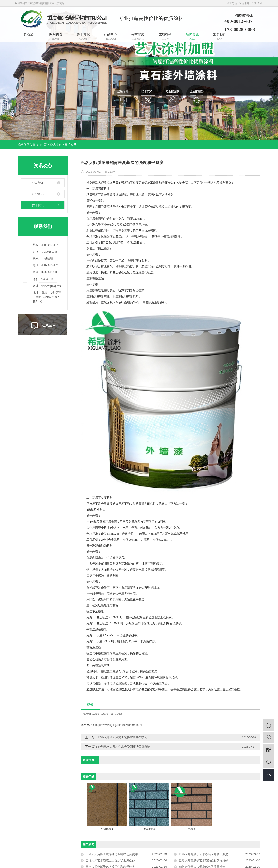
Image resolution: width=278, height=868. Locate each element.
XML (261, 3)
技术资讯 (71, 145)
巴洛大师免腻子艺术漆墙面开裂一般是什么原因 (209, 854)
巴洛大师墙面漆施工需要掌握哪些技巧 (123, 737)
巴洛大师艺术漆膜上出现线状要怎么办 (110, 860)
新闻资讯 (192, 36)
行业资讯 (38, 194)
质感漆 (119, 714)
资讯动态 (56, 145)
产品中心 (110, 36)
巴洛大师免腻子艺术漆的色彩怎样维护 (204, 860)
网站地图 (244, 3)
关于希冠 (83, 36)
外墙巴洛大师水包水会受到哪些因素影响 (124, 747)
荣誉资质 (138, 36)
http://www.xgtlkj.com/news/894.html (118, 725)
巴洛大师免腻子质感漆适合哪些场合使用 (112, 854)
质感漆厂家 (107, 714)
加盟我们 (220, 36)
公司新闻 (38, 183)
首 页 (43, 145)
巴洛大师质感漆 (90, 714)
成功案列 (165, 36)
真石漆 (29, 34)
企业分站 (232, 3)
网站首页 (56, 36)
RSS (253, 3)
